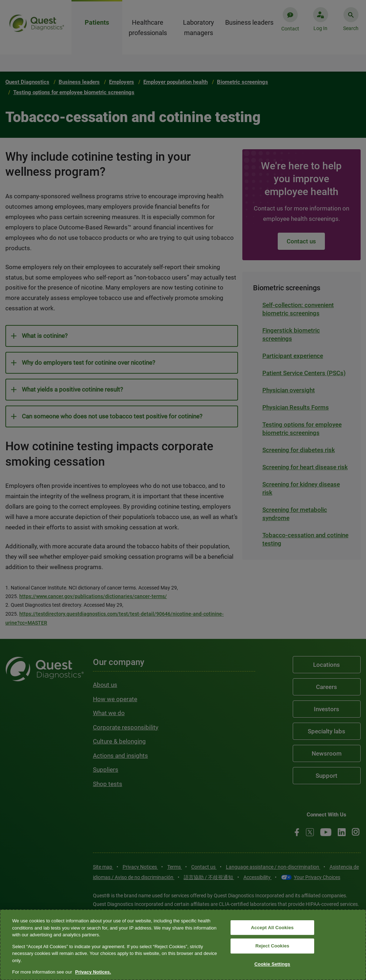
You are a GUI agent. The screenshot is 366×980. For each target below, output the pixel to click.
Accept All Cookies (272, 928)
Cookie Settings (272, 964)
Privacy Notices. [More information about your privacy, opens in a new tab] (93, 972)
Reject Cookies (272, 946)
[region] (183, 945)
